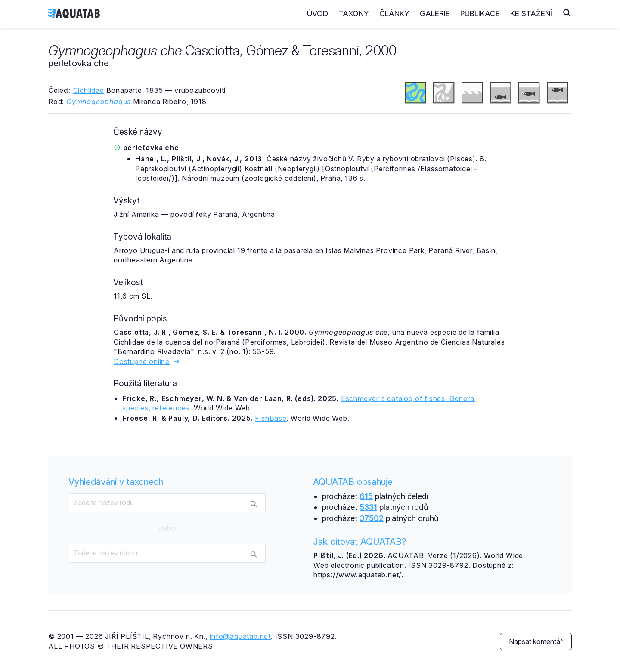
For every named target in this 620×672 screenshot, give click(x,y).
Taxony (354, 14)
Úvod (318, 14)
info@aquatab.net (240, 636)
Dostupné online (147, 361)
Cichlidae (89, 90)
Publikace (480, 14)
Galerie (435, 14)
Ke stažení (531, 14)
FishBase (271, 418)
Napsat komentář (536, 641)
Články (394, 14)
